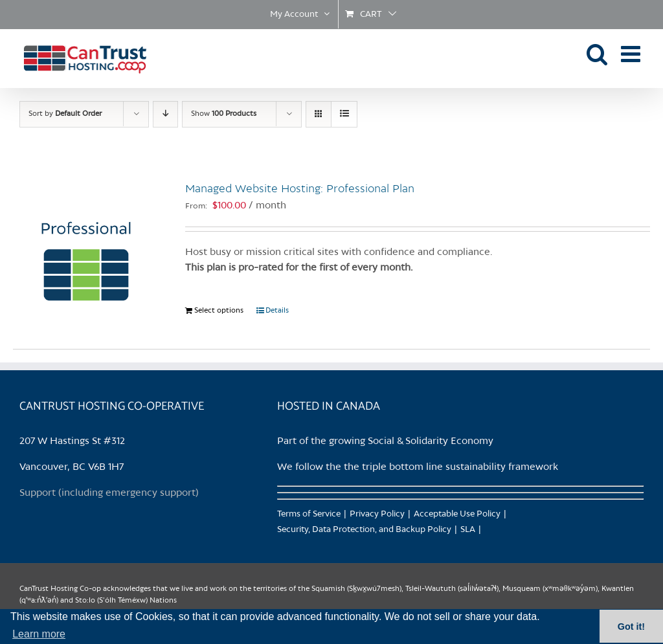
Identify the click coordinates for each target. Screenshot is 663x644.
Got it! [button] (631, 627)
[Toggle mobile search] (597, 53)
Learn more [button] (39, 634)
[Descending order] (165, 114)
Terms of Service (309, 514)
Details (277, 311)
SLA (468, 530)
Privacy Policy (377, 514)
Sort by (65, 114)
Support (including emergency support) (109, 493)
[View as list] (344, 114)
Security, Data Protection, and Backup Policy (364, 530)
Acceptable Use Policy (457, 514)
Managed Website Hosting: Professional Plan (300, 189)
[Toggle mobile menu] (632, 53)
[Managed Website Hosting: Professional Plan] (86, 245)
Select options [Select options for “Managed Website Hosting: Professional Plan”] (219, 311)
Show (224, 114)
